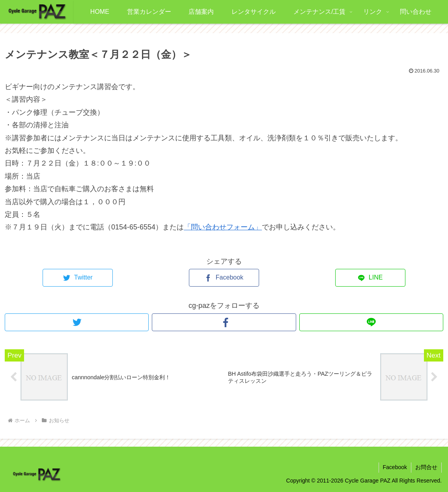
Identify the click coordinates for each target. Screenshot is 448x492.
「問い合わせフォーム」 (223, 227)
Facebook (395, 467)
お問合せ (426, 467)
